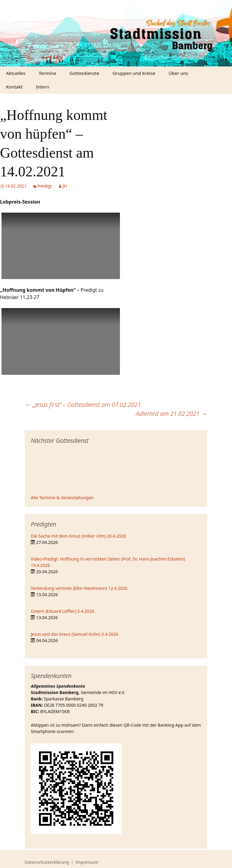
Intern (43, 87)
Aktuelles (16, 73)
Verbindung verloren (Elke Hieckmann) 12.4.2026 (79, 588)
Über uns (178, 73)
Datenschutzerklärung (47, 862)
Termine (47, 73)
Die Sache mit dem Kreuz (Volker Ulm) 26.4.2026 (78, 536)
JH (65, 186)
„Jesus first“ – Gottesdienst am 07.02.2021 (83, 405)
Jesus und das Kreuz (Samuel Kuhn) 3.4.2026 (74, 634)
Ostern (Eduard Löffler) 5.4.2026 (63, 611)
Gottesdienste (84, 73)
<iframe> (116, 470)
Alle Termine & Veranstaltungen (62, 498)
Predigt (45, 186)
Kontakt (14, 87)
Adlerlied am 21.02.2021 (171, 414)
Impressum (87, 862)
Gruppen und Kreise (134, 73)
